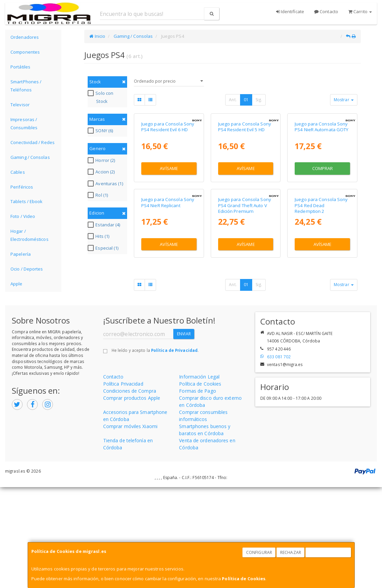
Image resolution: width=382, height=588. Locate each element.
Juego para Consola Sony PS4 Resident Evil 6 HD (168, 180)
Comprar (323, 221)
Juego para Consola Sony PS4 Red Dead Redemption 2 (321, 311)
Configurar (259, 552)
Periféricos (22, 187)
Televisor (20, 105)
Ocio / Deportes (27, 269)
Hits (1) (99, 236)
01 (246, 100)
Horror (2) (102, 160)
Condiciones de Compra (130, 491)
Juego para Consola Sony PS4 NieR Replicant (168, 308)
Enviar (184, 435)
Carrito (360, 11)
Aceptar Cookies (328, 552)
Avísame (169, 221)
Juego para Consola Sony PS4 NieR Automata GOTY (321, 180)
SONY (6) (101, 131)
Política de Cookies (244, 579)
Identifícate (290, 11)
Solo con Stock (101, 97)
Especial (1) (104, 248)
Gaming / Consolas (30, 157)
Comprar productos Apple (132, 498)
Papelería (21, 254)
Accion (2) (102, 172)
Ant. (233, 100)
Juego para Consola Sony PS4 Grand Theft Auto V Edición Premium (245, 311)
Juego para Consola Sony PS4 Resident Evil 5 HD (245, 180)
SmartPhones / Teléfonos (26, 86)
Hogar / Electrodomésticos (30, 235)
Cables (18, 172)
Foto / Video (23, 216)
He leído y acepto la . (155, 451)
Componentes (25, 52)
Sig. (259, 100)
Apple (17, 284)
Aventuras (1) (106, 184)
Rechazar (291, 552)
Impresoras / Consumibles (24, 123)
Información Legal (199, 477)
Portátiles (20, 67)
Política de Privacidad (174, 451)
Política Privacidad (123, 484)
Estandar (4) (105, 225)
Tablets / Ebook (27, 201)
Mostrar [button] (344, 100)
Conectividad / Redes (33, 142)
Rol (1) (99, 195)
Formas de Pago (197, 491)
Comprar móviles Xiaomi (130, 527)
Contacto (326, 11)
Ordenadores (25, 37)
